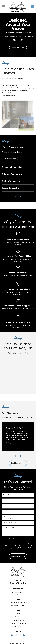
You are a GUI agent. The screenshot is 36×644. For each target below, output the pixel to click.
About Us (18, 617)
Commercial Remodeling (18, 623)
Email (4, 511)
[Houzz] (24, 635)
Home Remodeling (18, 620)
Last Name (6, 500)
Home (18, 614)
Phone (4, 505)
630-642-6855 (18, 583)
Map (18, 595)
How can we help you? (9, 528)
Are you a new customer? (10, 522)
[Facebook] (20, 635)
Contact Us (18, 626)
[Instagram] (16, 635)
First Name (6, 494)
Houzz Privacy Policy (8, 88)
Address (5, 517)
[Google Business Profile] (12, 635)
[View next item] (21, 196)
